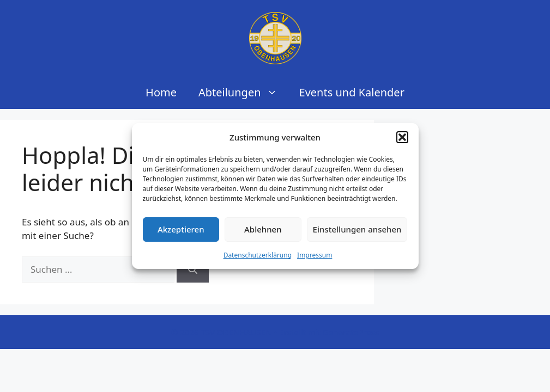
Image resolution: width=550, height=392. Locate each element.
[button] (402, 137)
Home (161, 92)
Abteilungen (243, 93)
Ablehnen (263, 229)
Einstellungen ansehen (357, 229)
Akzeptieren (181, 229)
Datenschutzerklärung (258, 255)
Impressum (315, 255)
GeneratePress (351, 332)
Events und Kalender (352, 92)
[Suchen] (193, 269)
